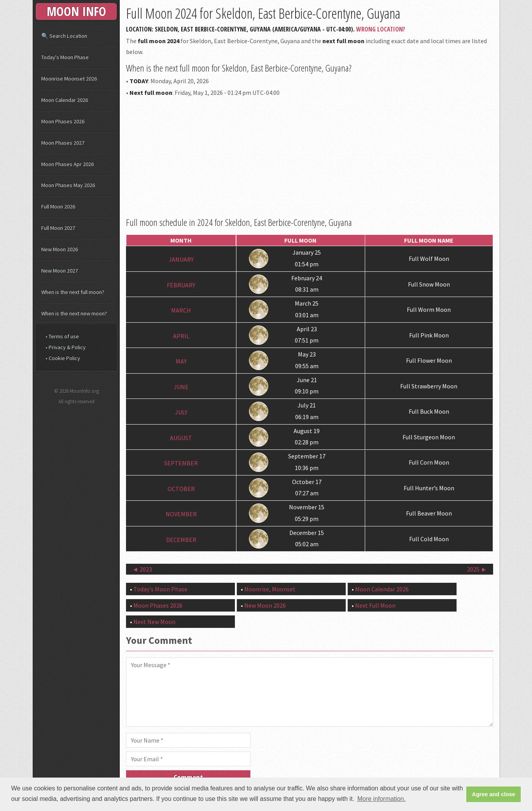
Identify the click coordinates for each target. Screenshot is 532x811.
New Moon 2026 (265, 605)
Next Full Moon (375, 605)
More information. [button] (382, 799)
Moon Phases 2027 (63, 143)
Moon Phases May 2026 (68, 185)
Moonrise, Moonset (270, 589)
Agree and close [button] (494, 794)
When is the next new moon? (74, 313)
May (181, 362)
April (181, 336)
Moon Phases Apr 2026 (67, 164)
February (181, 285)
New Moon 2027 (59, 271)
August (181, 438)
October (181, 489)
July (181, 412)
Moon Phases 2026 (158, 605)
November (181, 514)
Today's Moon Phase (160, 589)
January (181, 260)
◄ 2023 (142, 569)
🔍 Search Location (64, 36)
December (181, 540)
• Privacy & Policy (66, 347)
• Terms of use (62, 336)
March (181, 311)
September (181, 463)
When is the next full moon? (73, 292)
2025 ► (477, 569)
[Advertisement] (310, 156)
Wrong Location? (381, 29)
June (181, 387)
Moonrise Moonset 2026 (69, 79)
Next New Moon (154, 622)
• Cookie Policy (63, 358)
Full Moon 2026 (58, 206)
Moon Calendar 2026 (382, 589)
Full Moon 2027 (58, 228)
